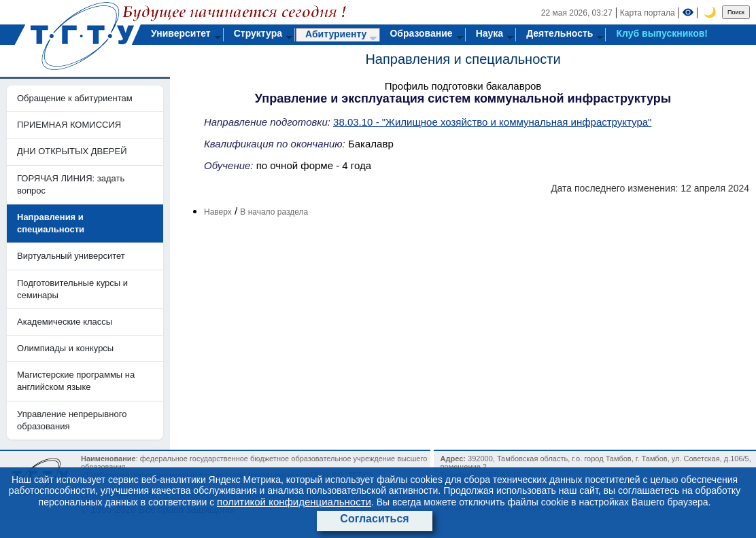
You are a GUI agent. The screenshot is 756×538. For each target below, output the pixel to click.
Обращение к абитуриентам (75, 98)
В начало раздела (274, 212)
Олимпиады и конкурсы (65, 348)
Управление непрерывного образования (72, 420)
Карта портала (648, 13)
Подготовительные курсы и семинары (72, 289)
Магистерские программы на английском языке (76, 381)
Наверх (218, 212)
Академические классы (65, 322)
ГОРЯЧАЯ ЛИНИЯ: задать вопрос (71, 184)
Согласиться (374, 519)
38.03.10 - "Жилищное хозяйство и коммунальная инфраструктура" (492, 122)
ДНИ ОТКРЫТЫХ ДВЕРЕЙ (72, 151)
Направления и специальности (463, 59)
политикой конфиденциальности (294, 502)
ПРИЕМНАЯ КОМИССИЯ (69, 125)
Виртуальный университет (71, 256)
